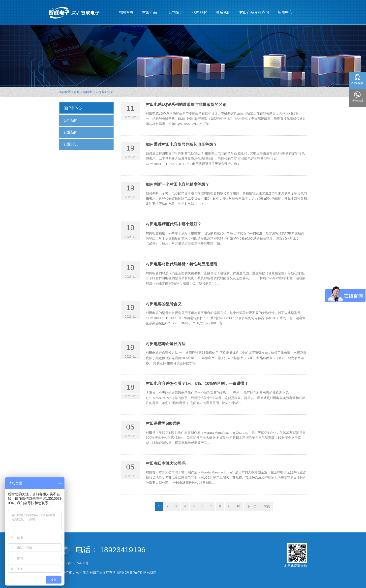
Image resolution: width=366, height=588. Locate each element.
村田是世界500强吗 (163, 423)
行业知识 (104, 92)
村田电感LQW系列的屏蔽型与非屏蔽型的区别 (186, 105)
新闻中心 (285, 10)
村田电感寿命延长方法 (166, 344)
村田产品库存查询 (254, 12)
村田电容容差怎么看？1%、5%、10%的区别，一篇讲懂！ (197, 384)
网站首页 (126, 12)
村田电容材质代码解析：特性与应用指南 (182, 264)
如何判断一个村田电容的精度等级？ (178, 184)
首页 (77, 92)
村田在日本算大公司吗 (166, 463)
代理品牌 (200, 12)
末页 (267, 506)
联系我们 (223, 12)
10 (238, 506)
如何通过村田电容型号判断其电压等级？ (182, 144)
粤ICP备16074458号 (74, 563)
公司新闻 (71, 120)
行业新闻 (71, 132)
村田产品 (150, 10)
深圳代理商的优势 (129, 573)
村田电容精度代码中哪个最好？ (174, 224)
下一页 (252, 506)
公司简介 (176, 12)
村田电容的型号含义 (164, 304)
